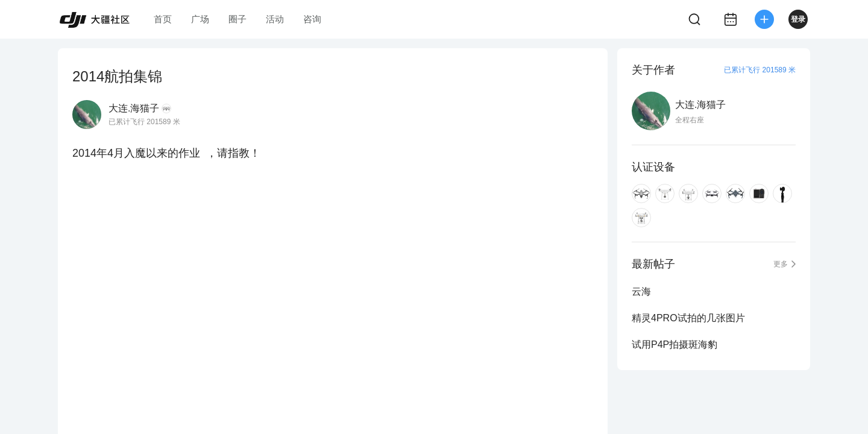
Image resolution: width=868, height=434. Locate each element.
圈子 (237, 19)
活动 (275, 19)
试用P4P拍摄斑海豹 (675, 344)
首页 (163, 19)
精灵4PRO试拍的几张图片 (688, 318)
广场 (200, 19)
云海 (641, 291)
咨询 (312, 19)
